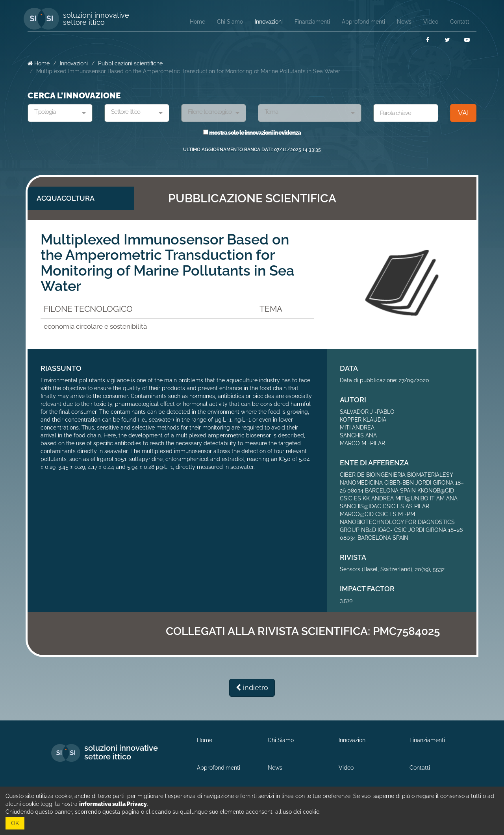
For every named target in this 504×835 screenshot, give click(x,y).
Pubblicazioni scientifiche (130, 63)
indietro (252, 688)
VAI (463, 113)
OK (15, 823)
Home (39, 63)
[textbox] (57, 112)
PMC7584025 (406, 631)
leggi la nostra (94, 804)
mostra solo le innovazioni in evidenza (252, 133)
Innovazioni (74, 63)
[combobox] (60, 113)
